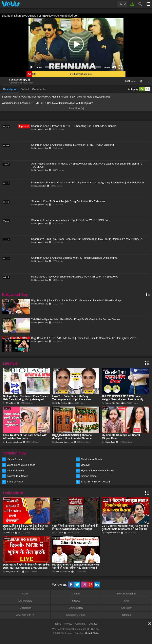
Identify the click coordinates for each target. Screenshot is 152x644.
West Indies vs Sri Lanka (21, 465)
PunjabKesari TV (112, 533)
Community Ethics (76, 615)
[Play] (32, 67)
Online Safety (76, 608)
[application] (76, 44)
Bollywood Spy (18, 80)
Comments (39, 89)
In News (76, 601)
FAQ (126, 601)
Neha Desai (11, 403)
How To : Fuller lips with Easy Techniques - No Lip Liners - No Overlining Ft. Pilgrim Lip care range (74, 399)
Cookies (93, 624)
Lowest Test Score (17, 476)
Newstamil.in (40, 186)
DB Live (59, 533)
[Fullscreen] (120, 67)
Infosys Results (16, 470)
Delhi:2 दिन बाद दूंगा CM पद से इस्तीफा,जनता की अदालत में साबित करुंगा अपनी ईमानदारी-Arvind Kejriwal (25, 529)
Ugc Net (86, 465)
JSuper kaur (110, 442)
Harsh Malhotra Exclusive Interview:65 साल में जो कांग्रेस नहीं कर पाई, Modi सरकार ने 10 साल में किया (76, 568)
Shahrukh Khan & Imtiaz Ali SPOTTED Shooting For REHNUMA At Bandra (74, 126)
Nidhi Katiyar (61, 403)
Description (10, 89)
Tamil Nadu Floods (92, 459)
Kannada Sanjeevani (64, 442)
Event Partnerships (127, 594)
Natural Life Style (113, 403)
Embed (25, 89)
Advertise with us (25, 615)
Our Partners (25, 601)
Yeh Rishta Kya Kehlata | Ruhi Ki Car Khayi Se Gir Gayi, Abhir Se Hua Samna (76, 319)
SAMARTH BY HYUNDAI (95, 482)
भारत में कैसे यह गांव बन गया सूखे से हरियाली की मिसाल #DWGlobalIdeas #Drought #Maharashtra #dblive (75, 529)
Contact (76, 594)
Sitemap (126, 615)
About (25, 594)
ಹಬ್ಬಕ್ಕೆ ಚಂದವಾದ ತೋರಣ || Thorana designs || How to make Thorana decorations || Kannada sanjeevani (73, 438)
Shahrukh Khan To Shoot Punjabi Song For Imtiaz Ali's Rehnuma (68, 201)
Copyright (80, 624)
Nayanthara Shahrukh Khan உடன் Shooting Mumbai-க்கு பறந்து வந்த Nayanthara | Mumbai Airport (88, 182)
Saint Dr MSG (15, 482)
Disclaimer (25, 608)
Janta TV (10, 533)
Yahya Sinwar (15, 459)
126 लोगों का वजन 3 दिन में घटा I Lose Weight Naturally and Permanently (123, 398)
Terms (58, 624)
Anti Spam (127, 608)
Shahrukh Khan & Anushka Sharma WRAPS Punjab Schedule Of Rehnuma (74, 258)
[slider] (73, 67)
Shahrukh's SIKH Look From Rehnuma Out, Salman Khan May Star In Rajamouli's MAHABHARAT (87, 239)
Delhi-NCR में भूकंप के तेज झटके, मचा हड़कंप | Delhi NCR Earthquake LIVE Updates (27, 566)
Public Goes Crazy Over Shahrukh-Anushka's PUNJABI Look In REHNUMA (75, 277)
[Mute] (114, 67)
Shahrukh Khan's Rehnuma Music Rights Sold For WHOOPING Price (71, 220)
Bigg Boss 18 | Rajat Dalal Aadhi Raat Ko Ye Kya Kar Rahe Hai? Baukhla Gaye (76, 300)
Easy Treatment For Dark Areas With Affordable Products (25, 437)
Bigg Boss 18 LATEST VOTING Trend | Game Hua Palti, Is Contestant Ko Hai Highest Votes (84, 338)
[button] (76, 44)
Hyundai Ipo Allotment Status (97, 470)
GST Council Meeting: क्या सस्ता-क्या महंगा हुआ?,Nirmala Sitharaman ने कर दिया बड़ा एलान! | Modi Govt (125, 529)
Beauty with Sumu (14, 442)
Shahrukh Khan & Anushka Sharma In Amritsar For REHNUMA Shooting (73, 145)
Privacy (68, 624)
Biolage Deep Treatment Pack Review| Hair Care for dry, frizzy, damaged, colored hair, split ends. (26, 399)
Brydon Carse (89, 476)
